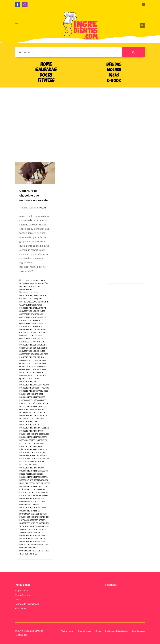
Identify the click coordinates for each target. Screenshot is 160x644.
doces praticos (40, 415)
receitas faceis (34, 483)
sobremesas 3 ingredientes (33, 529)
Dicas (18, 599)
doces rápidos (26, 419)
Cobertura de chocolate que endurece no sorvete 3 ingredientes (33, 332)
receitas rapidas (40, 492)
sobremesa (38, 498)
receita (36, 428)
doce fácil (38, 391)
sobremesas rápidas (38, 545)
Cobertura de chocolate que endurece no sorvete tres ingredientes (33, 348)
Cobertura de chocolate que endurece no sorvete (34, 195)
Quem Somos (22, 595)
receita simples (42, 459)
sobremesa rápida (36, 520)
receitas (23, 465)
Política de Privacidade (27, 604)
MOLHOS (114, 70)
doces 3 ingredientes (30, 406)
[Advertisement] (80, 119)
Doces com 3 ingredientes (32, 283)
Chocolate (40, 280)
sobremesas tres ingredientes (34, 551)
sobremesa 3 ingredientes (32, 502)
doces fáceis (25, 412)
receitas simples (27, 495)
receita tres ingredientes (32, 462)
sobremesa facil (27, 514)
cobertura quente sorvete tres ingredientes (33, 379)
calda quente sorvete (38, 302)
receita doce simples (37, 449)
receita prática (39, 455)
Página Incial (22, 590)
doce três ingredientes (38, 403)
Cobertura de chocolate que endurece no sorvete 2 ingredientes (33, 326)
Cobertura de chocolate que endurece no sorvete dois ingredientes (33, 342)
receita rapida (26, 459)
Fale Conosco (22, 608)
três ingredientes (28, 554)
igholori (41, 208)
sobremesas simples (29, 548)
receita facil (25, 452)
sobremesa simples (29, 523)
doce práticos (34, 400)
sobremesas (43, 526)
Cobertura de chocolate (31, 314)
